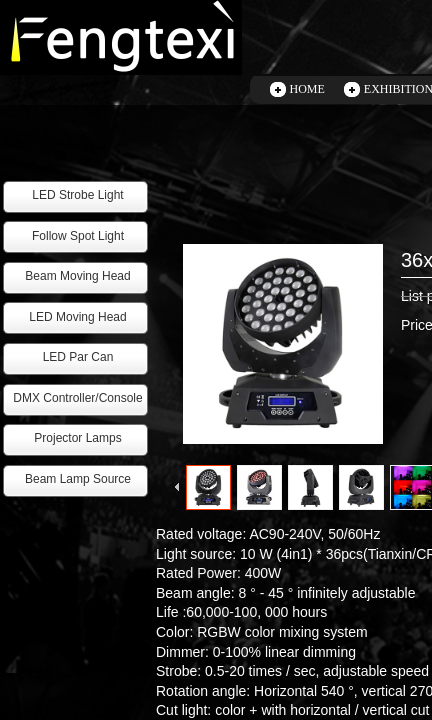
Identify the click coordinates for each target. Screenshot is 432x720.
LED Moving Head (77, 317)
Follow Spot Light (78, 236)
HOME (307, 89)
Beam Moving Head (77, 276)
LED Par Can (78, 357)
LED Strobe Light (77, 195)
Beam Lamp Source (78, 479)
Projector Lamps (77, 438)
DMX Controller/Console (77, 398)
